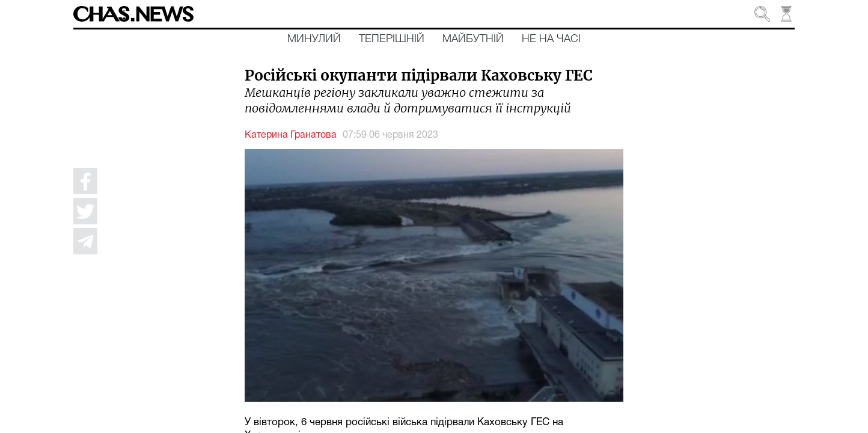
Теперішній (392, 39)
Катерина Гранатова (291, 135)
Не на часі (551, 39)
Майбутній (473, 39)
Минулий (314, 39)
